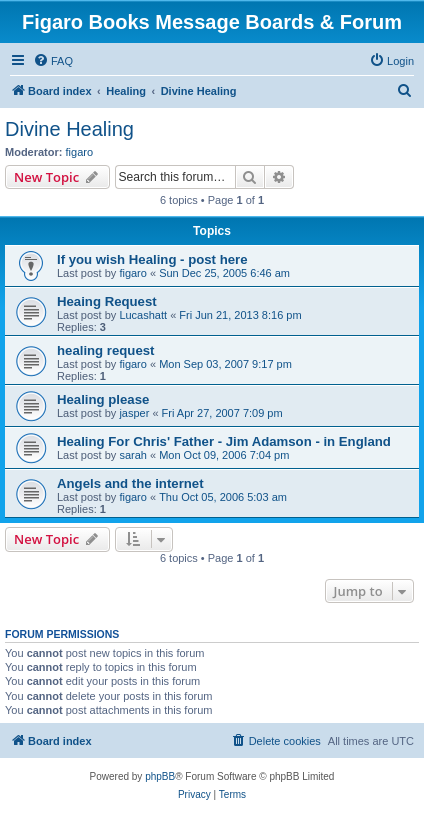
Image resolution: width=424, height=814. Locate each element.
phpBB (160, 776)
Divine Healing (69, 129)
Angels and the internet (130, 483)
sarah (133, 455)
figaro (80, 152)
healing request (105, 350)
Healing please (103, 399)
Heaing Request (107, 301)
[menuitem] (53, 61)
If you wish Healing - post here (152, 259)
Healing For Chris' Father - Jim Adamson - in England (224, 441)
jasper (134, 413)
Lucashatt (143, 315)
